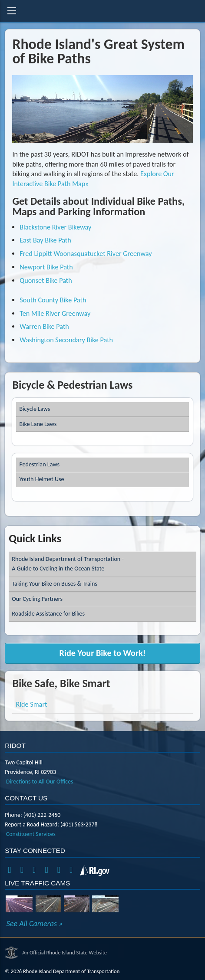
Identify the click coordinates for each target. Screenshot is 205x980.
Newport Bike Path (46, 267)
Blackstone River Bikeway (55, 227)
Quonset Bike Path (46, 280)
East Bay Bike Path (45, 240)
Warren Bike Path (44, 326)
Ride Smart (32, 704)
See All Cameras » (35, 924)
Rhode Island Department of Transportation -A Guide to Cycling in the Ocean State (68, 564)
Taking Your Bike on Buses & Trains (55, 584)
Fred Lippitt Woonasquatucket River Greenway (86, 254)
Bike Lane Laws (38, 424)
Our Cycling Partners (37, 599)
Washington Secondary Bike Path (66, 340)
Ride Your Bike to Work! (103, 653)
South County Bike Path (53, 300)
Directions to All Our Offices (40, 782)
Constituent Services (31, 834)
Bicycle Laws (35, 409)
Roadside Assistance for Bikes (48, 614)
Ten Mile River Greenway (55, 313)
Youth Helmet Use (42, 479)
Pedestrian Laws (40, 464)
